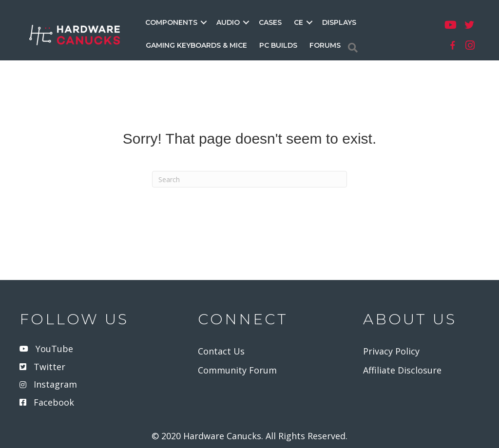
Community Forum (237, 370)
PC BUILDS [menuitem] (278, 45)
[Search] (353, 48)
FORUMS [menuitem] (325, 45)
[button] (204, 22)
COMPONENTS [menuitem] (171, 22)
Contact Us (221, 351)
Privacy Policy (391, 351)
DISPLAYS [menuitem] (339, 22)
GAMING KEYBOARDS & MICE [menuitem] (196, 45)
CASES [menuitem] (270, 22)
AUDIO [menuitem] (228, 22)
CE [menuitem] (298, 22)
